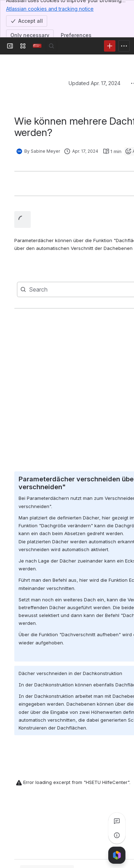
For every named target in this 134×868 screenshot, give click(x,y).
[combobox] (44, 289)
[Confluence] (37, 46)
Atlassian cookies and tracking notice (50, 9)
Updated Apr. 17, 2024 (95, 83)
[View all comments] (117, 821)
